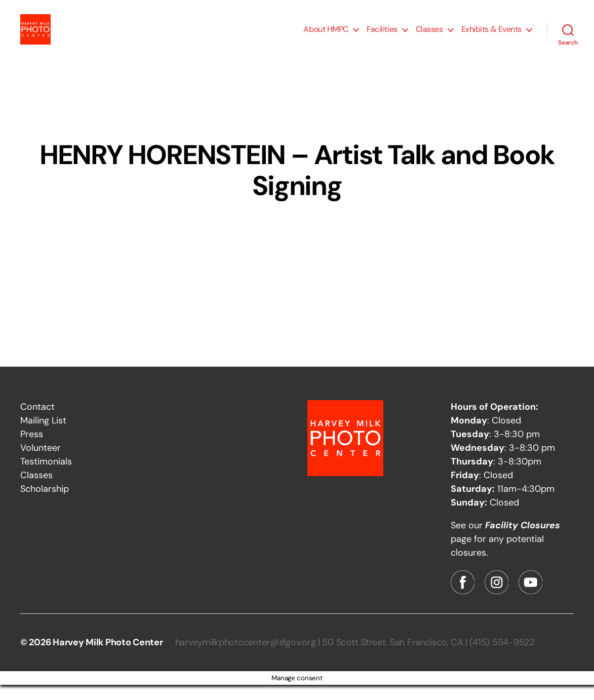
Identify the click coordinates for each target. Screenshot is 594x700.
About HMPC (326, 37)
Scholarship (45, 504)
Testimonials (46, 477)
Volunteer (41, 463)
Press (32, 449)
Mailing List (43, 436)
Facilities (382, 37)
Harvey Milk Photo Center (108, 657)
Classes (429, 37)
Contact (37, 422)
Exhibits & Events (491, 37)
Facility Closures (523, 540)
